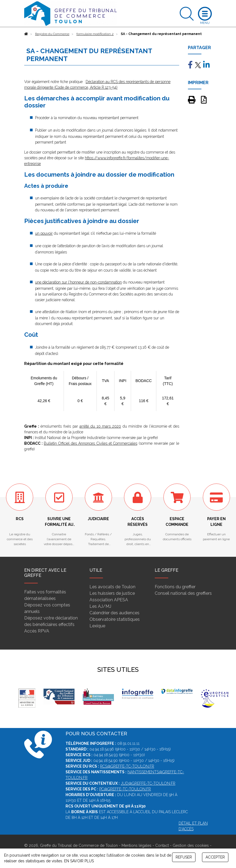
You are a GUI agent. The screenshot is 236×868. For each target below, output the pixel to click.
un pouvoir (44, 233)
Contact (162, 845)
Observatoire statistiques (115, 619)
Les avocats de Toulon (112, 587)
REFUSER (184, 857)
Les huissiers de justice (112, 593)
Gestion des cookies (191, 845)
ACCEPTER (215, 857)
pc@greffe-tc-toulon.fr (125, 789)
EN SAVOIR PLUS (79, 861)
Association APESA (109, 600)
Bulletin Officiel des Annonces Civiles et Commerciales (91, 443)
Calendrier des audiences (114, 613)
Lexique (97, 626)
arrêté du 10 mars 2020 (100, 426)
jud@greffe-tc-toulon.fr (148, 783)
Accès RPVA (37, 631)
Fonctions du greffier (175, 587)
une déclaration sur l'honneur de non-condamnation (78, 282)
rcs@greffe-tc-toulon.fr (127, 766)
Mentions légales (136, 845)
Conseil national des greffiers (183, 593)
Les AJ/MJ (100, 606)
